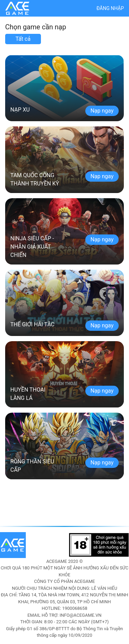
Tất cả (23, 39)
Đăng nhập (110, 8)
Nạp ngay (102, 111)
